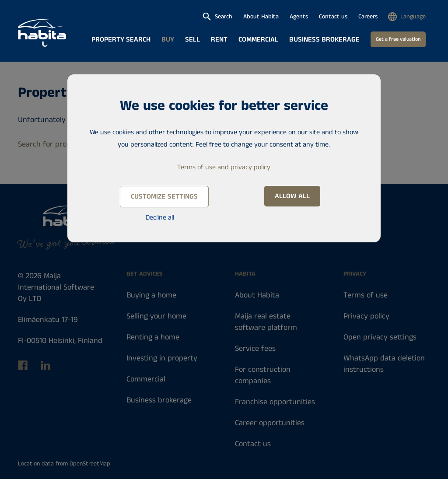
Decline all (160, 218)
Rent (219, 40)
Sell (192, 40)
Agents (299, 17)
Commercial (258, 40)
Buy (168, 40)
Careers (368, 17)
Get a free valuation (398, 39)
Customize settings (164, 197)
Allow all (292, 196)
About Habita (261, 17)
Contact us (333, 17)
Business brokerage (324, 40)
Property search (121, 40)
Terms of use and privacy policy (224, 167)
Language (413, 17)
